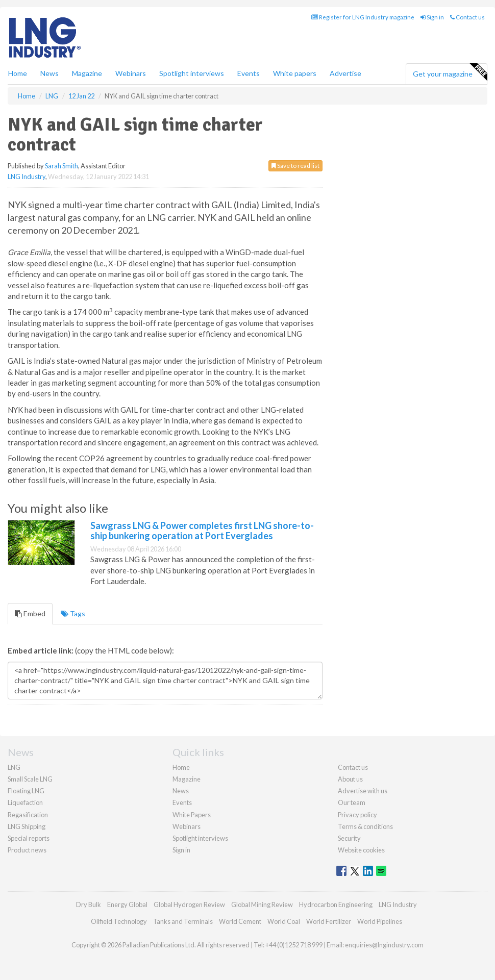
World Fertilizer (329, 921)
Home (18, 73)
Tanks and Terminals (183, 921)
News (181, 791)
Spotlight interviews (192, 73)
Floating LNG (26, 791)
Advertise (345, 73)
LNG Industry (27, 177)
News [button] (49, 73)
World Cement (240, 921)
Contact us (467, 17)
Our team (352, 802)
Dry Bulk (89, 904)
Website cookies (361, 850)
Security (349, 838)
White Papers (192, 815)
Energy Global (127, 904)
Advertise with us (363, 791)
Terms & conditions (365, 826)
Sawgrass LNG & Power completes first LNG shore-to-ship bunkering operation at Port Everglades (202, 531)
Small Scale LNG (30, 779)
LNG (14, 767)
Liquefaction (25, 802)
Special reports (29, 838)
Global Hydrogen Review (189, 904)
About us (350, 779)
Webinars (131, 73)
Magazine (87, 73)
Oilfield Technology (119, 921)
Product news (27, 850)
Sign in (432, 17)
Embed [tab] (30, 613)
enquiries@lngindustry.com (384, 945)
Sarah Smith (61, 166)
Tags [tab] (73, 613)
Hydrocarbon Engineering (336, 904)
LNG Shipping (27, 826)
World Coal (284, 921)
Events (249, 73)
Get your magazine (450, 72)
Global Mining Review (262, 904)
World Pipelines (380, 921)
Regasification (28, 815)
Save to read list (295, 166)
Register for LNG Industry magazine (363, 17)
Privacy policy (357, 815)
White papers (295, 73)
